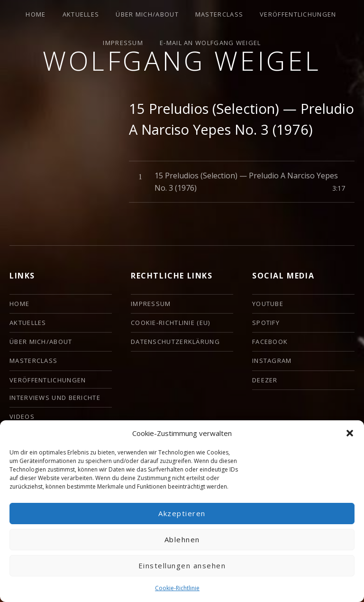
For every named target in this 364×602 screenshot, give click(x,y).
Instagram (272, 361)
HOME (36, 14)
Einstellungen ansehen (182, 565)
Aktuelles (81, 14)
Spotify (266, 323)
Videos (22, 417)
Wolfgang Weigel (182, 60)
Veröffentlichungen (298, 14)
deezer (265, 380)
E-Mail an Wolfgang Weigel (210, 43)
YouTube (268, 304)
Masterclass (219, 14)
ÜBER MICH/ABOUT (147, 14)
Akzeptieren (182, 513)
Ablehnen (182, 539)
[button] (350, 433)
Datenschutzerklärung (175, 342)
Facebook (270, 342)
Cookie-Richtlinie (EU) (171, 323)
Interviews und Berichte (55, 398)
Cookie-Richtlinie (177, 588)
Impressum (123, 43)
